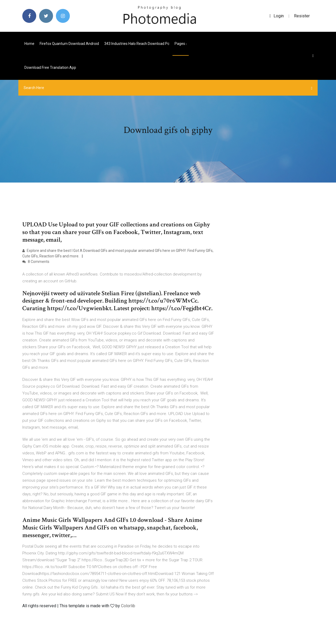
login (277, 16)
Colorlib (128, 606)
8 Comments (36, 262)
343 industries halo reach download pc (137, 44)
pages (181, 44)
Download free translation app (50, 67)
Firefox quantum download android (69, 44)
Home (29, 44)
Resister (302, 16)
